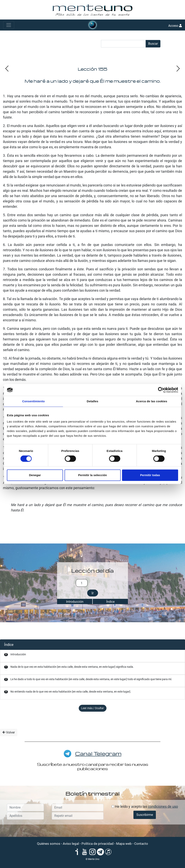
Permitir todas (150, 475)
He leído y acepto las (145, 806)
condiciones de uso (163, 806)
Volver (9, 732)
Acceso (175, 26)
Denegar (35, 475)
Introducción (75, 602)
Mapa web (124, 844)
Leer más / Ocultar (93, 708)
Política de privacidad (98, 844)
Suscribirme (145, 815)
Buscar (153, 44)
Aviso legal (71, 844)
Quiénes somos (49, 844)
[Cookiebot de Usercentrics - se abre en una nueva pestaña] (161, 390)
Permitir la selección (92, 475)
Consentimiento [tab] (34, 401)
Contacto (141, 844)
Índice (110, 602)
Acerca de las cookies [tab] (152, 401)
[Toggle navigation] (9, 25)
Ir (93, 593)
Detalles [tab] (92, 401)
